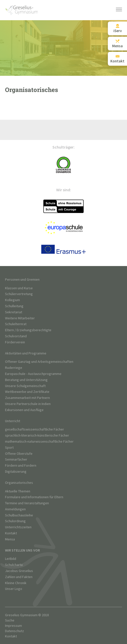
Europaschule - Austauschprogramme (33, 374)
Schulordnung (15, 521)
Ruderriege (14, 368)
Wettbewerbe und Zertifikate (27, 392)
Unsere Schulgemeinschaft (25, 386)
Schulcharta (14, 565)
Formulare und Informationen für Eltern (34, 497)
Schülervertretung (19, 294)
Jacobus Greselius (19, 571)
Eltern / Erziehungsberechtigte (28, 330)
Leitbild (11, 559)
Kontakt (11, 533)
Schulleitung (14, 306)
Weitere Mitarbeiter (20, 318)
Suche (10, 620)
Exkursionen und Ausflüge (24, 410)
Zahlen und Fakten (19, 577)
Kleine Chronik (16, 583)
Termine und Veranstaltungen (27, 503)
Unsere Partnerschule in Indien (28, 404)
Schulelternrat (16, 324)
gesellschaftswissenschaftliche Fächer (35, 429)
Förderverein (15, 342)
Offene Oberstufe (19, 454)
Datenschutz (14, 631)
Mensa (10, 539)
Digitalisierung (16, 472)
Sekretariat (14, 312)
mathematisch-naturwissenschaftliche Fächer (39, 442)
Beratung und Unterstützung (26, 380)
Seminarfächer (16, 459)
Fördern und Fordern (21, 466)
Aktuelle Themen (18, 491)
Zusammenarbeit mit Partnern (27, 398)
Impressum (13, 626)
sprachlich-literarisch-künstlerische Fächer (37, 435)
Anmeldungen (15, 509)
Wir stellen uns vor (22, 550)
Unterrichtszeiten (18, 527)
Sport (9, 448)
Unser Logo (14, 589)
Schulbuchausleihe (19, 515)
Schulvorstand (16, 336)
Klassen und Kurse (19, 288)
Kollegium (12, 300)
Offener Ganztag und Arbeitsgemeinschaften (39, 362)
